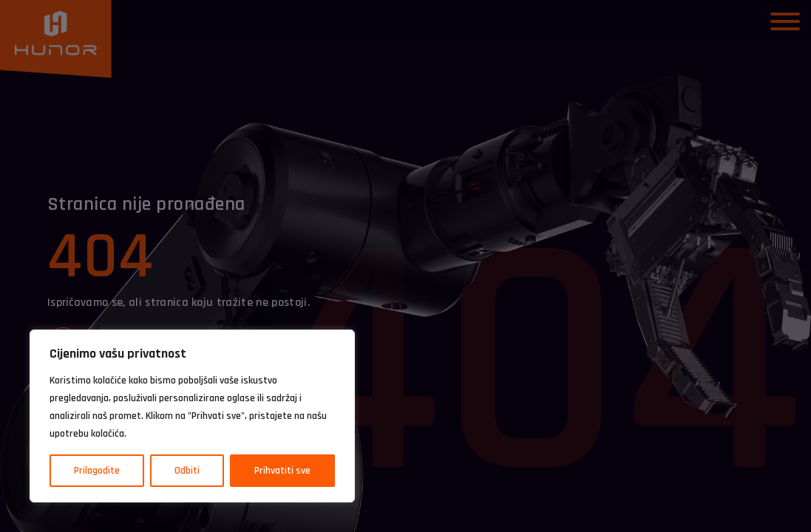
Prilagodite (97, 471)
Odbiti (187, 471)
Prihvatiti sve (282, 471)
